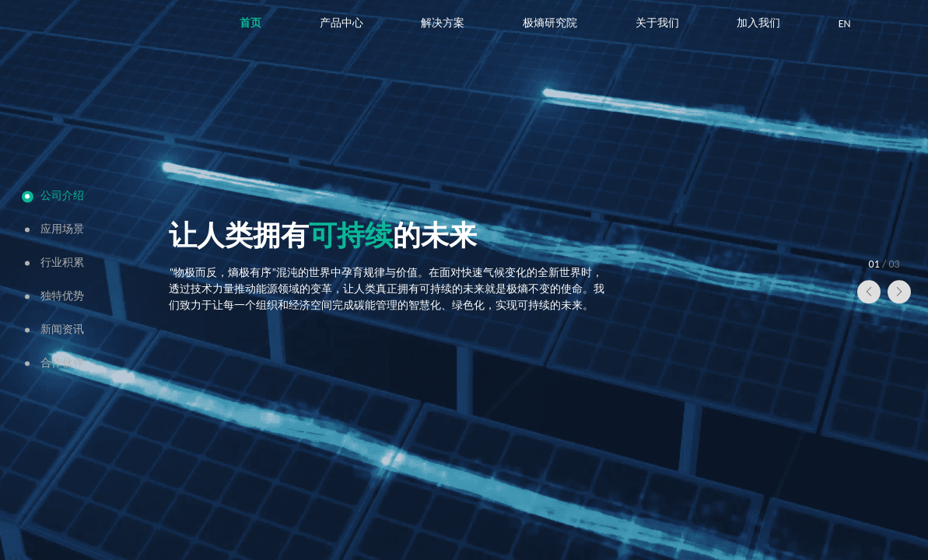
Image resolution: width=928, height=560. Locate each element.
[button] (869, 292)
